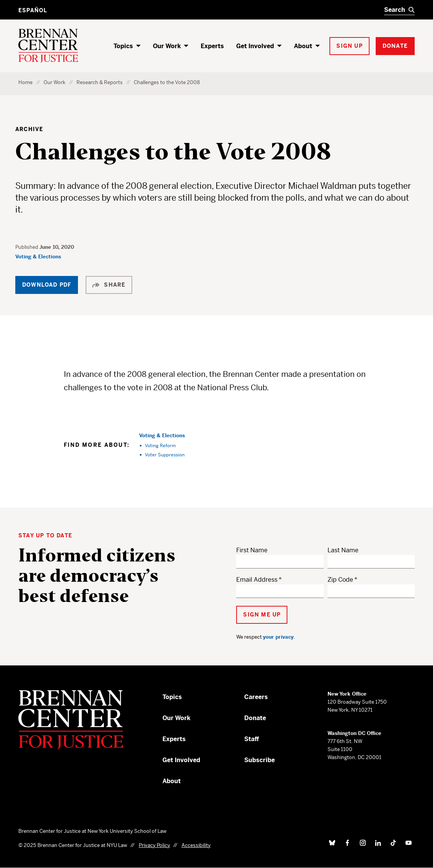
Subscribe (259, 760)
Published (27, 247)
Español (33, 10)
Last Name (343, 550)
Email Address (257, 580)
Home (25, 82)
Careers (256, 697)
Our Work (167, 46)
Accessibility (196, 845)
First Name (252, 550)
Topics (123, 46)
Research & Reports (100, 82)
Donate (255, 718)
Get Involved (255, 46)
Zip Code (340, 580)
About (303, 46)
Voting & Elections (38, 257)
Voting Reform (160, 445)
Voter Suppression (165, 455)
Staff (252, 739)
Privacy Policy (154, 845)
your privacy (278, 637)
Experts (212, 46)
